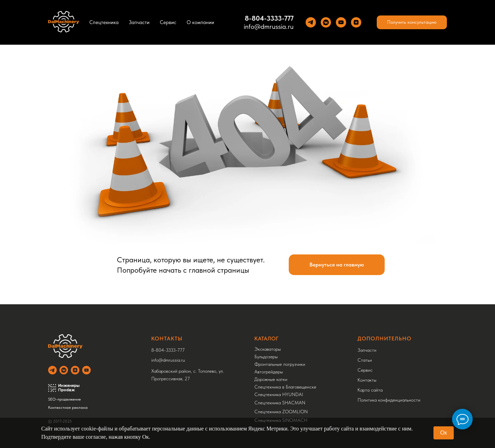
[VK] (326, 22)
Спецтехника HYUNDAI (279, 394)
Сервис (168, 22)
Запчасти (139, 22)
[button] (412, 22)
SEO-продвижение (64, 399)
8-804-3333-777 (168, 350)
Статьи (365, 360)
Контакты (367, 380)
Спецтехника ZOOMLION (281, 412)
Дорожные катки (271, 379)
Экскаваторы (268, 349)
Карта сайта (370, 390)
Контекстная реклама (68, 407)
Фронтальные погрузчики (280, 364)
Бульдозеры (266, 357)
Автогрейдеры (269, 372)
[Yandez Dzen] (356, 22)
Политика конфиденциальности (389, 400)
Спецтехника (104, 22)
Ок (444, 433)
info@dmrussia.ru (269, 26)
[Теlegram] (311, 22)
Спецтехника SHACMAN (280, 403)
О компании (200, 22)
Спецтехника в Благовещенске (285, 387)
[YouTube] (341, 22)
